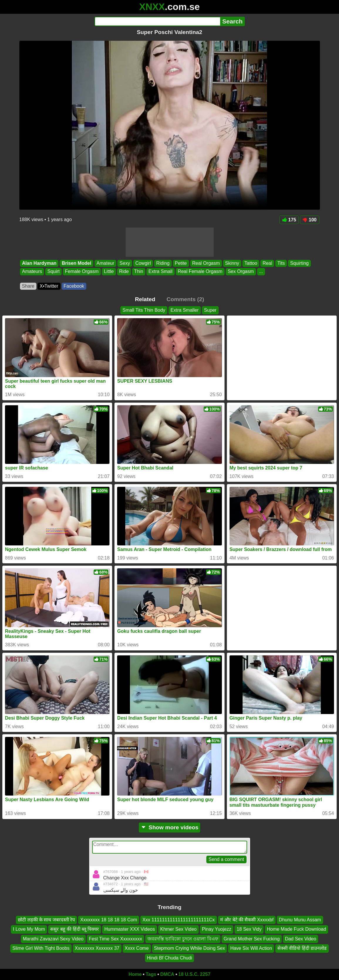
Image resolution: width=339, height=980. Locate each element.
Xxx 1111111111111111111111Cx (178, 920)
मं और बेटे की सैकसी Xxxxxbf (247, 920)
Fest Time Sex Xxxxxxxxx (115, 939)
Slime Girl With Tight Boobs (41, 948)
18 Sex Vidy (249, 929)
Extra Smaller (185, 310)
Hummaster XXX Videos (129, 929)
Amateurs (32, 272)
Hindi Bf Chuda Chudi (170, 958)
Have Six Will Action (251, 948)
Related (145, 299)
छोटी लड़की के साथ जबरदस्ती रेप (46, 920)
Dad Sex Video (301, 939)
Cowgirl (143, 263)
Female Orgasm (82, 272)
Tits (281, 263)
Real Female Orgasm (200, 272)
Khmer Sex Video (178, 929)
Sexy (125, 263)
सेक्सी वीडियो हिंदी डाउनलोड (302, 948)
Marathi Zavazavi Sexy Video (53, 939)
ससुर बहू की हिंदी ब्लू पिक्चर (75, 929)
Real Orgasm (206, 263)
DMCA (167, 974)
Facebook (74, 286)
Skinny (232, 263)
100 (310, 220)
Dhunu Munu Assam (300, 920)
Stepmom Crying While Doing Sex (190, 948)
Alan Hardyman (39, 263)
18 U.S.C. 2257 (194, 974)
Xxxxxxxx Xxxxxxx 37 (97, 948)
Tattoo (251, 263)
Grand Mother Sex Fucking (252, 939)
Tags (151, 974)
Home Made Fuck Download (296, 929)
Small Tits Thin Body (144, 310)
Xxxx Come (137, 948)
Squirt (53, 272)
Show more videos (169, 827)
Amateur (105, 263)
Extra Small (160, 272)
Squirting (299, 263)
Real (267, 263)
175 (289, 220)
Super (210, 310)
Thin (138, 272)
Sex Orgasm (241, 272)
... (261, 272)
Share (28, 286)
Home (135, 974)
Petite (181, 263)
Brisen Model (76, 263)
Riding (163, 263)
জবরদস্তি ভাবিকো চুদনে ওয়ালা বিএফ (183, 939)
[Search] (157, 21)
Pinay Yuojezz (217, 929)
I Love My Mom (29, 929)
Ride (124, 272)
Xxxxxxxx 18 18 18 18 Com (109, 920)
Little (109, 272)
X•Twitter (49, 286)
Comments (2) (185, 299)
